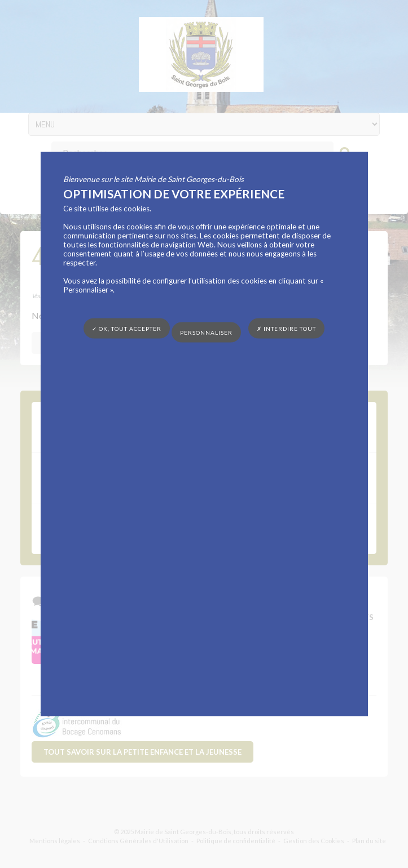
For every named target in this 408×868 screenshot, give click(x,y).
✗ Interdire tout (286, 328)
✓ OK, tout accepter (127, 328)
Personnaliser (206, 333)
